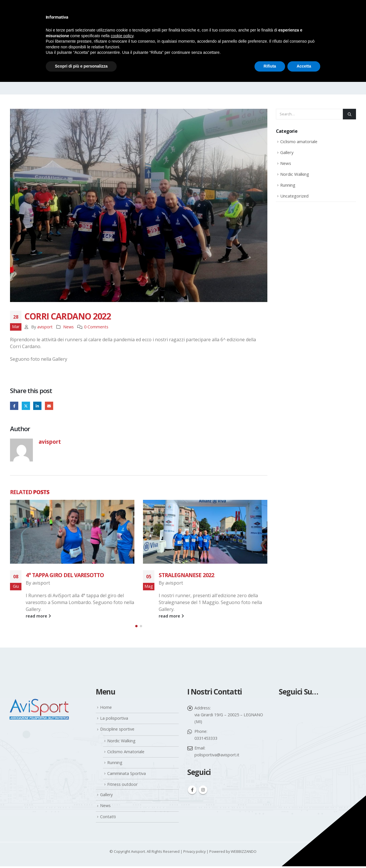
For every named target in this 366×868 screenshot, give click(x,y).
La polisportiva (114, 720)
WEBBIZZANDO (244, 853)
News (68, 327)
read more (38, 616)
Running (288, 185)
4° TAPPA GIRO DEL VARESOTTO (65, 575)
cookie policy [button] (122, 36)
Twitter (26, 406)
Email (49, 406)
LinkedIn (37, 406)
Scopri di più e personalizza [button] (81, 66)
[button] (136, 628)
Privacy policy (194, 853)
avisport (45, 327)
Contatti (108, 818)
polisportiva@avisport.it (217, 756)
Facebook (14, 406)
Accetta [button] (304, 66)
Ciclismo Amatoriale (126, 753)
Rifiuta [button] (270, 66)
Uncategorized (294, 196)
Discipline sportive (117, 731)
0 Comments (96, 327)
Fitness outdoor (122, 786)
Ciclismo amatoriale (299, 141)
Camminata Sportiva (127, 775)
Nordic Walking (295, 174)
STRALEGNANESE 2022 (186, 575)
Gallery (287, 152)
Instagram (203, 792)
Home (106, 709)
